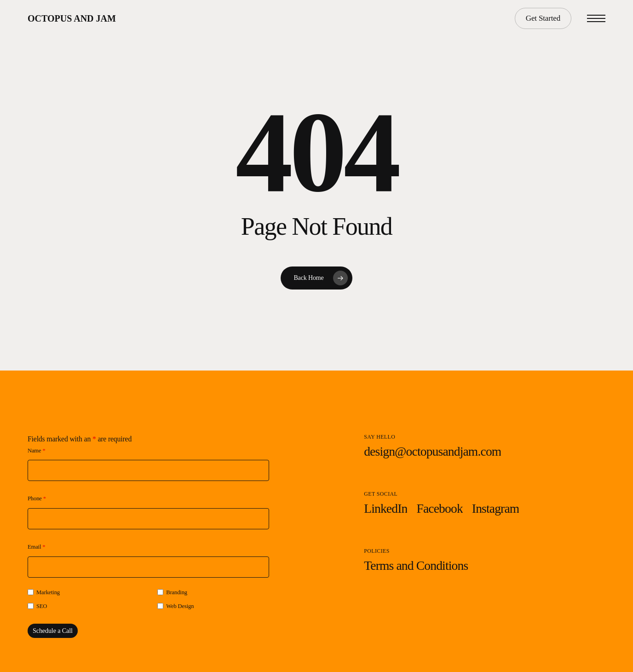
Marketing (48, 592)
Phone (37, 498)
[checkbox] (31, 592)
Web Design (180, 606)
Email (36, 547)
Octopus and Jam (72, 18)
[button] (596, 19)
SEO (42, 606)
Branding (177, 592)
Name (37, 451)
